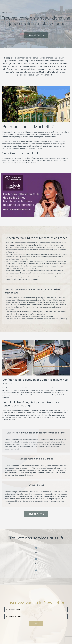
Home (4, 12)
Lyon (36, 563)
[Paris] (36, 548)
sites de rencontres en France (47, 132)
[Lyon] (36, 559)
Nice (36, 575)
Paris (36, 552)
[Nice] (36, 571)
